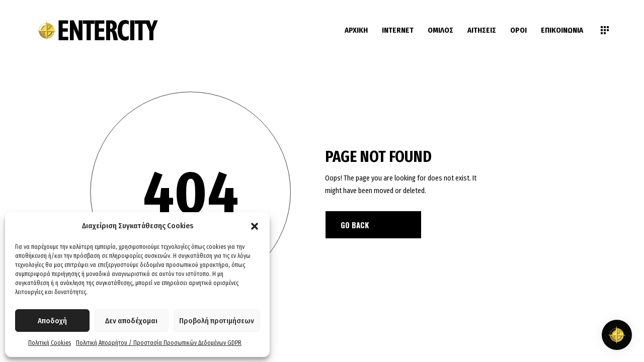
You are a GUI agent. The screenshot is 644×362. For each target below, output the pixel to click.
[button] (255, 226)
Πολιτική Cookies (50, 343)
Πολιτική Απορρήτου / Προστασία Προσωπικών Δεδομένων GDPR (159, 343)
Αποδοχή (52, 321)
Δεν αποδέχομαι (131, 321)
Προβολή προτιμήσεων (217, 321)
